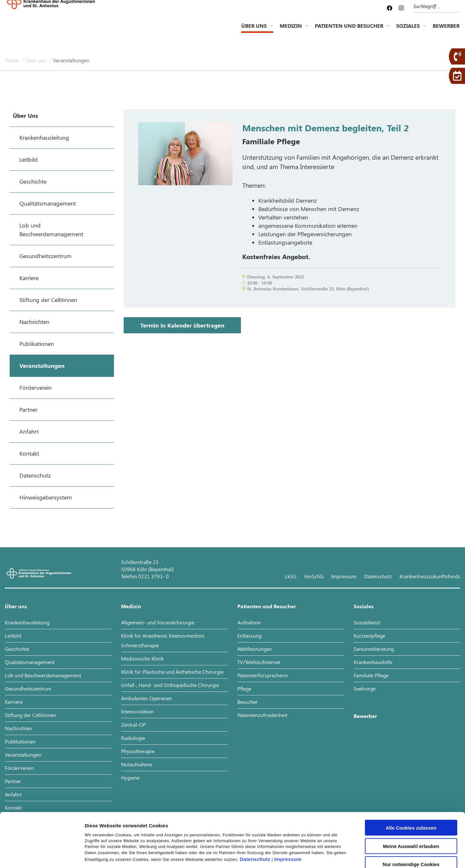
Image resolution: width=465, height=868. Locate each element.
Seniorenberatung (374, 649)
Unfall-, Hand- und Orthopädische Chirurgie (170, 685)
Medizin (291, 31)
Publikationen (20, 741)
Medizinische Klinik (142, 658)
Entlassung (249, 636)
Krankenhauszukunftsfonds (430, 576)
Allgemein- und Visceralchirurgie (158, 622)
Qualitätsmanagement (30, 662)
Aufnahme (249, 622)
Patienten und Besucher (349, 31)
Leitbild (13, 636)
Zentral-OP (133, 725)
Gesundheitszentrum (28, 688)
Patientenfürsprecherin (263, 675)
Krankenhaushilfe (373, 662)
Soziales (408, 31)
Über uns (254, 31)
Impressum (288, 811)
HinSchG (314, 576)
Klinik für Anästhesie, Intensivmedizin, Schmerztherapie (163, 640)
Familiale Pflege (371, 675)
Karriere (14, 702)
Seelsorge (365, 688)
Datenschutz (255, 811)
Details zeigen (343, 855)
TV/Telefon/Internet (259, 662)
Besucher (248, 702)
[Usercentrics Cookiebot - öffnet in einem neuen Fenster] (42, 855)
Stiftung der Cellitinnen (31, 715)
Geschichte (17, 649)
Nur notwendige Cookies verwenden (411, 819)
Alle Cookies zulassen (411, 780)
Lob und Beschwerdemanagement (43, 675)
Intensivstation (137, 711)
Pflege (244, 688)
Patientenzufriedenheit (262, 715)
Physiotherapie (138, 751)
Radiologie (133, 738)
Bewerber (446, 31)
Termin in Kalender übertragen (182, 325)
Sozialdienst (367, 622)
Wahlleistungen (255, 649)
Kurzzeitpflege (369, 636)
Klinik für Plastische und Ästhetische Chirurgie (172, 672)
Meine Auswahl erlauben (411, 798)
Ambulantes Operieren (146, 698)
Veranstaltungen (71, 60)
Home (12, 60)
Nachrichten (18, 728)
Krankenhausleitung (27, 622)
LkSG (291, 576)
